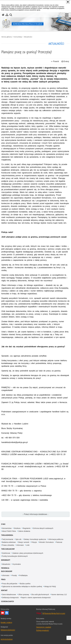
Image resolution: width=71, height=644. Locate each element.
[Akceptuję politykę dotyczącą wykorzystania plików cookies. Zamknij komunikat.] (68, 2)
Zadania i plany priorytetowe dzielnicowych (28, 553)
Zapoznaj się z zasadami (44, 627)
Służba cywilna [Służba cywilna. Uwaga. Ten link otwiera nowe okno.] (25, 584)
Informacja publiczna (56, 539)
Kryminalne (17, 564)
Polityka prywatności (43, 630)
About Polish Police (9, 531)
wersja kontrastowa (7, 639)
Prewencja (5, 568)
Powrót (55, 61)
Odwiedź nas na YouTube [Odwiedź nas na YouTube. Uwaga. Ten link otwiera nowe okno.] (3, 613)
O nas (3, 524)
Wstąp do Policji (50, 586)
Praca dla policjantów (10, 584)
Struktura (17, 528)
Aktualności (28, 37)
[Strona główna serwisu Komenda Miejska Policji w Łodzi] (3, 15)
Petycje (34, 542)
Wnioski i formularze (46, 542)
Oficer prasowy (24, 594)
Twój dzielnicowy (8, 549)
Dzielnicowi (6, 553)
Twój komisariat (8, 539)
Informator (20, 545)
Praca (3, 579)
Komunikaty (18, 37)
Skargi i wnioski (24, 542)
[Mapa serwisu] (7, 15)
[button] (67, 15)
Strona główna (7, 37)
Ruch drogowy (7, 571)
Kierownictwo (7, 528)
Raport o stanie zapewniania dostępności (36, 598)
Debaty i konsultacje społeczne (35, 539)
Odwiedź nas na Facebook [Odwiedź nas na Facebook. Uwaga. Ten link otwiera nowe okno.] (7, 613)
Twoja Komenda (7, 535)
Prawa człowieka (8, 545)
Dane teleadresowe (9, 594)
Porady (14, 575)
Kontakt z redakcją (6, 622)
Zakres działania (24, 531)
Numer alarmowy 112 (59, 594)
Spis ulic (19, 539)
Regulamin (27, 528)
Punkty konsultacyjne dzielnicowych (15, 556)
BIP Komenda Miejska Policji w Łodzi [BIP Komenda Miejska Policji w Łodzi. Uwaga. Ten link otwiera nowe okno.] (54, 613)
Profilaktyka (23, 575)
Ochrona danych (8, 601)
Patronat (59, 542)
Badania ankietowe (9, 542)
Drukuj (65, 61)
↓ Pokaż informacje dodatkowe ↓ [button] (35, 514)
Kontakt (4, 590)
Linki (28, 545)
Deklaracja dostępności (10, 598)
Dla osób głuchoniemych (40, 594)
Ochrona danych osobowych (43, 528)
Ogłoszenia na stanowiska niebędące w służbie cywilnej (22, 586)
